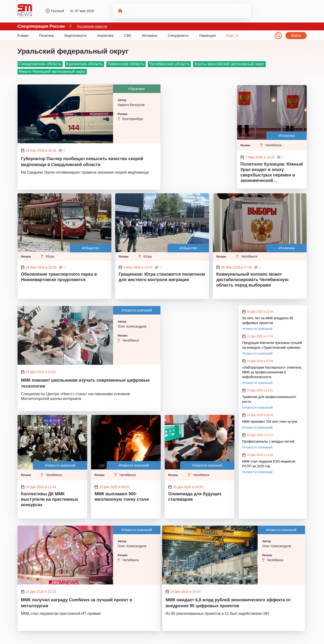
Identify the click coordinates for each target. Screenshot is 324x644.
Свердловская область (40, 64)
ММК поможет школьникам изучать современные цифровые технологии (85, 383)
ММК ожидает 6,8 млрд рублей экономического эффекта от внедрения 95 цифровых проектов (228, 603)
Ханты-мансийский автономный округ (229, 64)
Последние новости (92, 26)
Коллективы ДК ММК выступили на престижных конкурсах (50, 499)
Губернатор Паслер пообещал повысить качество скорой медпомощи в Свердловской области (82, 162)
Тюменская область (126, 64)
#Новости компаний (137, 310)
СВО (128, 36)
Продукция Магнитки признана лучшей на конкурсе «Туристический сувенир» (272, 345)
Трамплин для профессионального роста (269, 399)
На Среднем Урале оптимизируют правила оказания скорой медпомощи (85, 172)
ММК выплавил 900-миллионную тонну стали (122, 497)
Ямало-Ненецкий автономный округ (52, 72)
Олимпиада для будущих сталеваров (195, 497)
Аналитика (105, 36)
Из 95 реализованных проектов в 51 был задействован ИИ (217, 614)
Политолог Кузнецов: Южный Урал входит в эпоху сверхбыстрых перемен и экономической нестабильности (272, 173)
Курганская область (84, 64)
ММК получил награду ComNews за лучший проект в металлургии (77, 603)
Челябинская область (169, 64)
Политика (46, 36)
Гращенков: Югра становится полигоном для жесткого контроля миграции (162, 277)
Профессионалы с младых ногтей (268, 441)
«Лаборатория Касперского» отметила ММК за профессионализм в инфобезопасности (272, 372)
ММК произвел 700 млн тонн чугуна (270, 422)
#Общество (91, 248)
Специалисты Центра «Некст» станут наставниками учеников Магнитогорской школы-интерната (75, 396)
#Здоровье (137, 89)
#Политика (287, 136)
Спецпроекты (178, 36)
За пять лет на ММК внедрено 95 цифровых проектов (268, 320)
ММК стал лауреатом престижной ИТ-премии (61, 614)
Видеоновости (75, 36)
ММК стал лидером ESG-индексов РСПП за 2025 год (269, 464)
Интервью (150, 36)
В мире (23, 36)
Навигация (208, 36)
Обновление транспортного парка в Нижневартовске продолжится (59, 277)
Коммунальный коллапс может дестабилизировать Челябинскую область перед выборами (253, 280)
